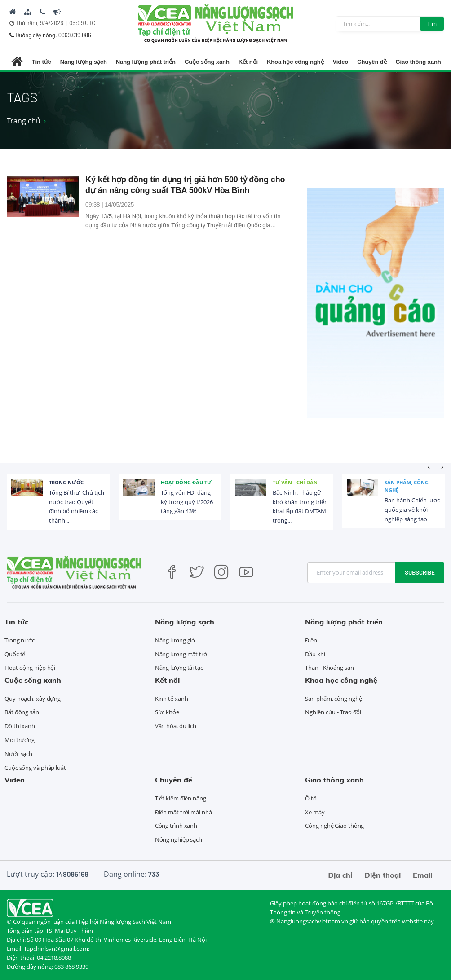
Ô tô (311, 798)
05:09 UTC (82, 23)
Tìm (432, 24)
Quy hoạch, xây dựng (33, 699)
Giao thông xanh (418, 62)
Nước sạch (18, 754)
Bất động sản (22, 712)
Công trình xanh (176, 826)
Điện (311, 640)
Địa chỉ (340, 875)
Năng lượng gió (175, 640)
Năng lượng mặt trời (182, 654)
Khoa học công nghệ (295, 62)
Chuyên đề (372, 62)
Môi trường (20, 740)
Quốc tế (15, 654)
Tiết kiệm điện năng (181, 798)
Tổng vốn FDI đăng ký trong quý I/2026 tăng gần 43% (187, 502)
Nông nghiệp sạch (179, 839)
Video (341, 62)
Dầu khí (315, 654)
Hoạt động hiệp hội (30, 668)
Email (422, 875)
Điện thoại (382, 875)
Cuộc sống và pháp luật (35, 768)
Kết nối (248, 62)
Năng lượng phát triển (146, 62)
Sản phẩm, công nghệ (407, 486)
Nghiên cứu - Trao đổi (333, 712)
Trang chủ (24, 121)
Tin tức (42, 62)
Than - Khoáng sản (329, 668)
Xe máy (315, 812)
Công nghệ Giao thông (334, 826)
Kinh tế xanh (172, 699)
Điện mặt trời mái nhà (183, 812)
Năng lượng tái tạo (179, 668)
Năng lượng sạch (84, 62)
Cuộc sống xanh (207, 62)
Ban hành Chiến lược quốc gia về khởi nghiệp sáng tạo (412, 510)
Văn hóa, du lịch (176, 726)
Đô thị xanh (20, 726)
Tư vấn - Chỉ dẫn (295, 482)
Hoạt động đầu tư (186, 482)
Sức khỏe (167, 712)
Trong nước (66, 482)
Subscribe (420, 572)
